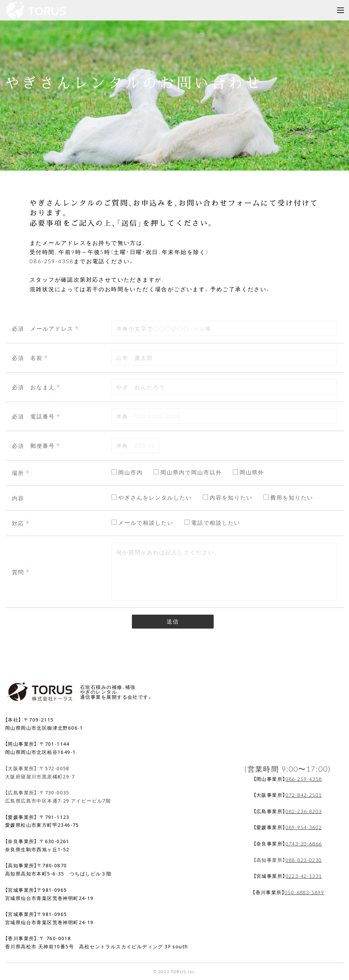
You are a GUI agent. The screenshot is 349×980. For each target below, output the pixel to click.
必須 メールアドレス (43, 328)
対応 (18, 523)
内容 (18, 498)
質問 (18, 572)
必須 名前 (27, 358)
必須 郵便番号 (33, 445)
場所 (18, 473)
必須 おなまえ (33, 387)
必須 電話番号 (33, 416)
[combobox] (224, 328)
